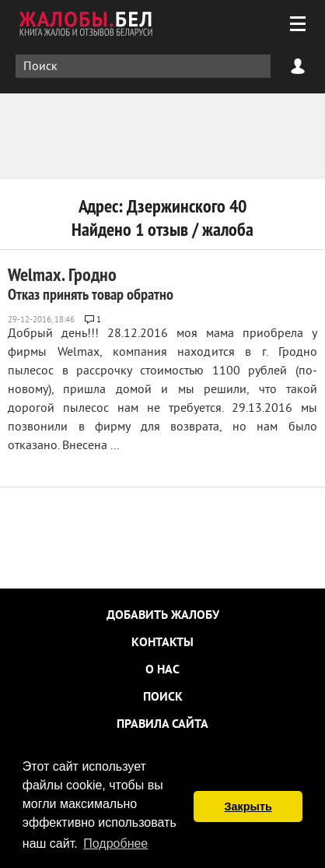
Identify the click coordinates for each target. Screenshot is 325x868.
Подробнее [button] (115, 843)
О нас (162, 670)
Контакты (162, 643)
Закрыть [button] (248, 807)
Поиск (163, 698)
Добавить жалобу (163, 616)
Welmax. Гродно (91, 283)
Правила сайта (162, 725)
